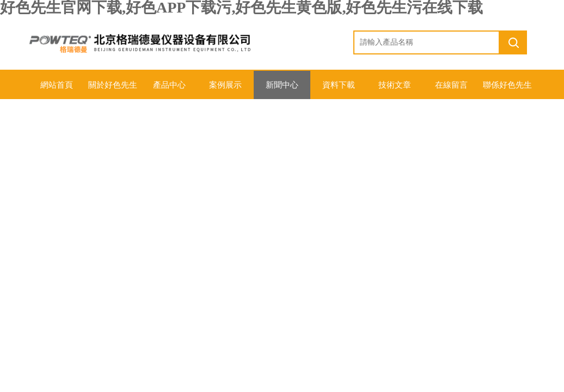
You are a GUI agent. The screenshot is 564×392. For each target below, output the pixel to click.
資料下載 (339, 85)
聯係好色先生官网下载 (507, 90)
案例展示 (225, 85)
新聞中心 (282, 85)
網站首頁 (57, 85)
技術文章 (395, 85)
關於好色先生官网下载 (113, 90)
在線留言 (451, 85)
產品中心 (169, 85)
